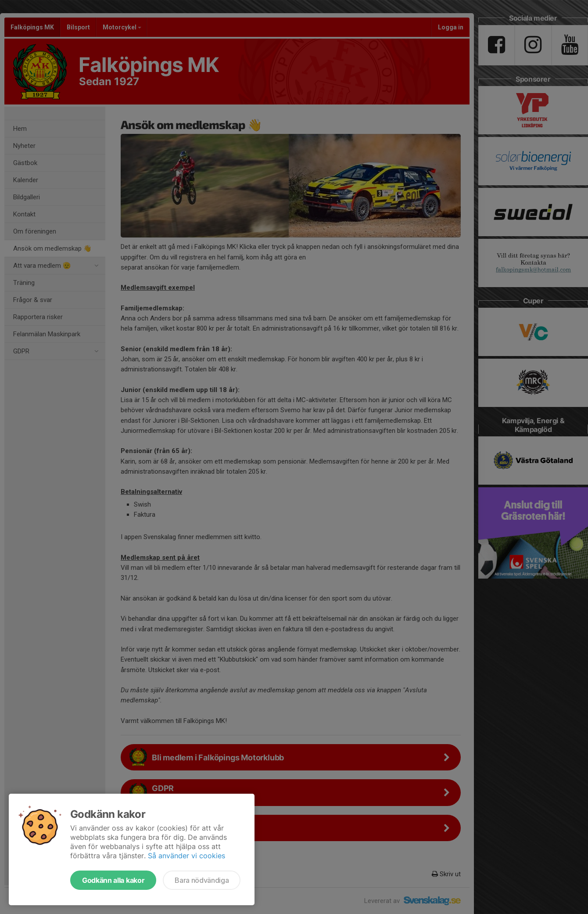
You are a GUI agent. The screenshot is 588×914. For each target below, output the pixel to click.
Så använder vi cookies (186, 856)
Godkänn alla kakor (113, 880)
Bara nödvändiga (202, 880)
